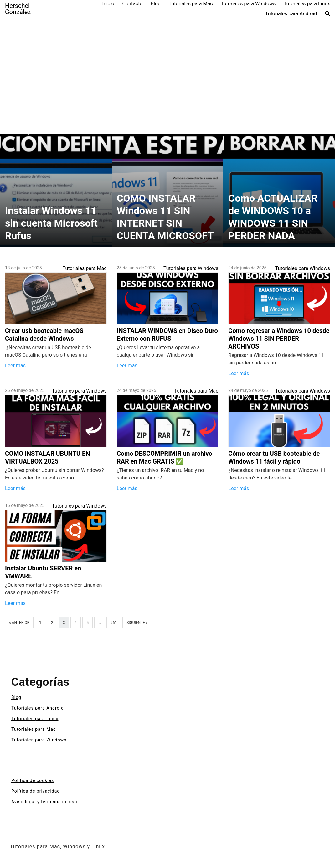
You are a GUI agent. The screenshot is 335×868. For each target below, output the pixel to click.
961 (114, 623)
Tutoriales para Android (291, 14)
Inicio (108, 4)
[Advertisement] (167, 70)
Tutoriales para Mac (191, 4)
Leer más (15, 366)
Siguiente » (137, 623)
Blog (156, 4)
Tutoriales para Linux (307, 4)
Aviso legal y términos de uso (44, 802)
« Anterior (19, 623)
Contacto (133, 4)
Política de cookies (33, 780)
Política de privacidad (36, 791)
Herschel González (18, 9)
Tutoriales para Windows (248, 4)
